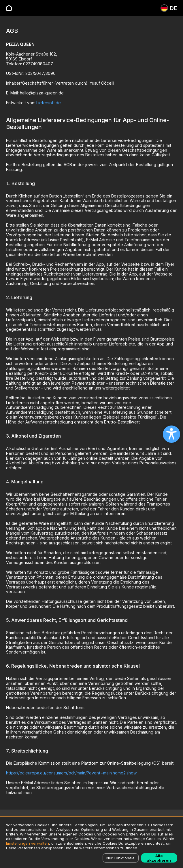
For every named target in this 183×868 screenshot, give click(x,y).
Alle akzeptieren (159, 858)
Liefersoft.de (49, 103)
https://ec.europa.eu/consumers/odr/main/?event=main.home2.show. (72, 773)
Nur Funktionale (120, 858)
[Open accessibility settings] (171, 434)
